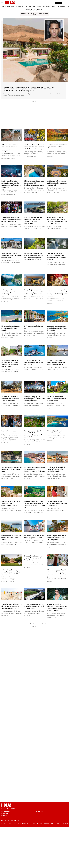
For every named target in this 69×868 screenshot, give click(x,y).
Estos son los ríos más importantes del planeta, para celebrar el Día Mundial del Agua (57, 256)
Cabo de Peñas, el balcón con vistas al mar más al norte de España (11, 538)
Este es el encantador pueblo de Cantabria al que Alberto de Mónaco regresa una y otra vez (34, 504)
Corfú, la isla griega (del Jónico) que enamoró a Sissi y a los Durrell (34, 362)
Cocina (39, 7)
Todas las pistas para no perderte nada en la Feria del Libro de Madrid (57, 503)
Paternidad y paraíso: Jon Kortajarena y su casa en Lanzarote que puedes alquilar (28, 89)
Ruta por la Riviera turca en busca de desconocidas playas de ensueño (57, 328)
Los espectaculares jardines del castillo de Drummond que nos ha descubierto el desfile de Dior (34, 434)
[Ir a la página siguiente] (46, 624)
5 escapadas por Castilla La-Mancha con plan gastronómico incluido (11, 503)
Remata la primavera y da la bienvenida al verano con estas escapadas (56, 538)
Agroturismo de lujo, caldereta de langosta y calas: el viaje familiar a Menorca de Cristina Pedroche (57, 607)
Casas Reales (16, 7)
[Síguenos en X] (9, 820)
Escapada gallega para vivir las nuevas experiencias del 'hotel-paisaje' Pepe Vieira (34, 292)
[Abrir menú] (2, 3)
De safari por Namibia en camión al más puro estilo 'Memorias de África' (10, 399)
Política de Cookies (23, 823)
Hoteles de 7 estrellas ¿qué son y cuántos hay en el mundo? (11, 328)
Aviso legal (7, 823)
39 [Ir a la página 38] (42, 624)
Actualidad (6, 7)
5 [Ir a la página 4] (36, 624)
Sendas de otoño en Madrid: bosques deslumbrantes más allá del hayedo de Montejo (34, 147)
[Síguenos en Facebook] (6, 820)
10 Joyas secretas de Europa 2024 (34, 327)
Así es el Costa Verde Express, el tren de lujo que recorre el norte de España (34, 606)
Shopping (55, 7)
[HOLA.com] (34, 805)
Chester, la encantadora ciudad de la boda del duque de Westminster (56, 399)
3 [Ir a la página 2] (30, 624)
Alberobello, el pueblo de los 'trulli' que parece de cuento (34, 536)
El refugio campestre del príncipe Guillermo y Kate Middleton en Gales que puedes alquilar (10, 363)
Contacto (4, 815)
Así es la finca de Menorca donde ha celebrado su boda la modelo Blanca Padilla (11, 572)
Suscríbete (59, 3)
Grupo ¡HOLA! (40, 812)
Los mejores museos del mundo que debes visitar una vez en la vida (11, 255)
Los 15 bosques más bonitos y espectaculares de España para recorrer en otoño (57, 147)
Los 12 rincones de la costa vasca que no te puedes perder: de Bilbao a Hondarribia (33, 220)
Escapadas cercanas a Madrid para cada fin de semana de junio (11, 469)
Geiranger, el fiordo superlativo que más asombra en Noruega (12, 292)
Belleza (32, 7)
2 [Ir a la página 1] (28, 624)
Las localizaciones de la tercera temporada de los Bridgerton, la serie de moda (11, 433)
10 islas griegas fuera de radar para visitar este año (57, 432)
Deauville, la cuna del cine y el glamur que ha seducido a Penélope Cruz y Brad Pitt (12, 606)
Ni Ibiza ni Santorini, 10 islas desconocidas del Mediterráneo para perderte (34, 183)
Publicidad (5, 814)
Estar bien (47, 7)
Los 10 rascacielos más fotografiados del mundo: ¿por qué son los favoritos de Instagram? (11, 184)
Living (62, 7)
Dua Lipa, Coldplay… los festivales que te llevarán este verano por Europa (34, 399)
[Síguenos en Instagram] (2, 820)
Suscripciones (6, 812)
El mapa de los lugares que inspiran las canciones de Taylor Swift (33, 558)
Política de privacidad (44, 823)
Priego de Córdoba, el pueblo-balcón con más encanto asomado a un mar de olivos (57, 572)
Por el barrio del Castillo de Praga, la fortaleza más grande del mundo (56, 469)
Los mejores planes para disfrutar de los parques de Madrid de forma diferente (56, 362)
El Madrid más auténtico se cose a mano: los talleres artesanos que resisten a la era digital (11, 148)
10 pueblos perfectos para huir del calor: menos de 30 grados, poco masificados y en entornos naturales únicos (57, 220)
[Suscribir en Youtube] (15, 820)
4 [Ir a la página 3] (33, 624)
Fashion (25, 7)
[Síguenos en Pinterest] (19, 820)
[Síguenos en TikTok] (12, 820)
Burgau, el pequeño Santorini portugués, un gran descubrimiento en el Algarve (34, 469)
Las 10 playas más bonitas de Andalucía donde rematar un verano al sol (57, 183)
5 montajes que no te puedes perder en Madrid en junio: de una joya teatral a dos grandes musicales (57, 293)
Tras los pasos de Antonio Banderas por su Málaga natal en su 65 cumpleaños (12, 219)
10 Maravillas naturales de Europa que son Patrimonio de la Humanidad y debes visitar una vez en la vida (34, 256)
